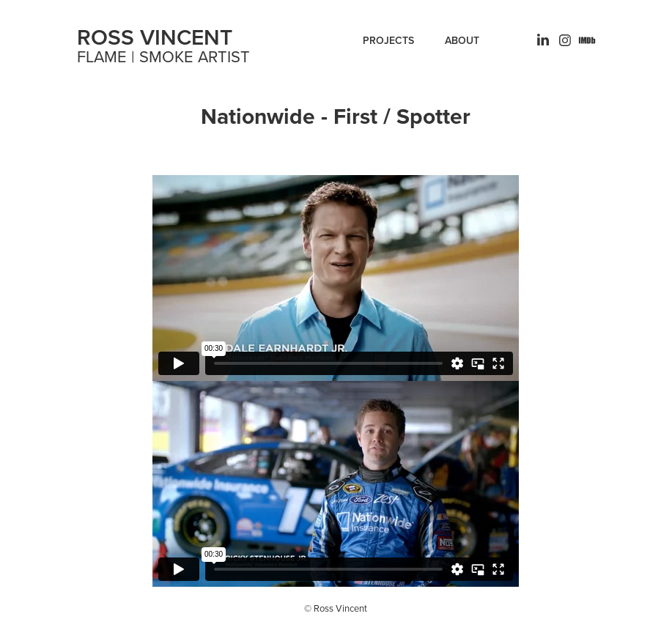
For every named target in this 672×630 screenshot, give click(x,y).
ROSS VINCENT (155, 37)
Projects (388, 40)
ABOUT (462, 40)
